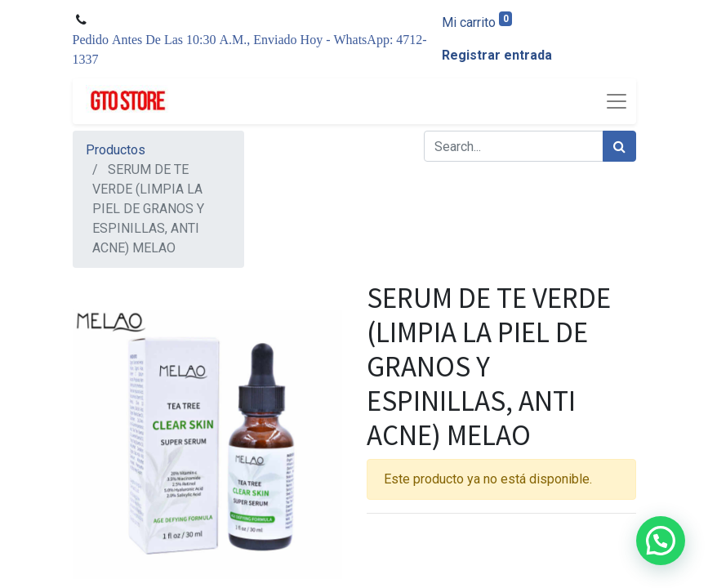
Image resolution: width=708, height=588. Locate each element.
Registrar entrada (497, 55)
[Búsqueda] (619, 146)
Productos (116, 150)
